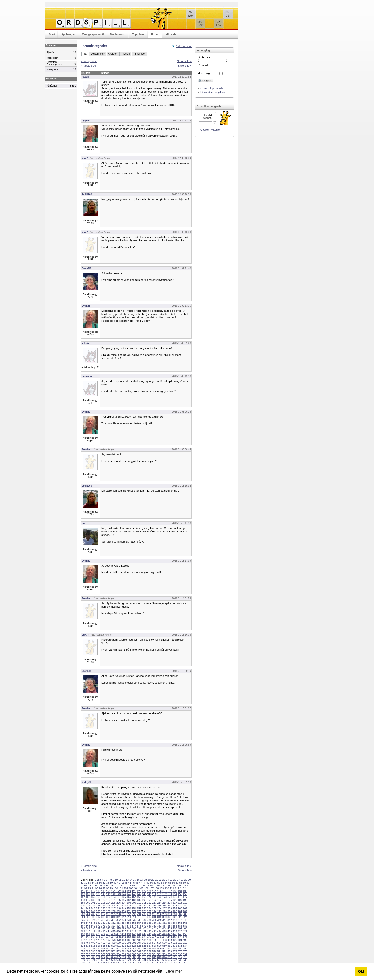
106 (146, 888)
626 (119, 960)
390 (93, 928)
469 (175, 937)
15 (135, 880)
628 (129, 960)
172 (159, 897)
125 (134, 891)
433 (98, 934)
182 (103, 900)
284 (88, 914)
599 (88, 957)
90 (188, 885)
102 (126, 888)
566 (134, 951)
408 (185, 928)
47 (140, 883)
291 (124, 914)
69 (111, 885)
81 (155, 885)
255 (154, 908)
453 (93, 937)
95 (97, 888)
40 (115, 883)
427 (175, 931)
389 (88, 928)
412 (98, 931)
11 (120, 880)
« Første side (88, 66)
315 (139, 917)
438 (124, 934)
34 (93, 883)
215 (165, 903)
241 (83, 908)
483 (139, 940)
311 (119, 917)
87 (177, 885)
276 (154, 911)
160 (98, 897)
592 (159, 954)
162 (108, 897)
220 (83, 906)
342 (170, 920)
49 (148, 883)
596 (180, 954)
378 (139, 926)
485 (149, 940)
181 (98, 900)
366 (185, 923)
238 (175, 906)
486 (154, 940)
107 (151, 888)
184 (114, 900)
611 (149, 957)
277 (159, 911)
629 (134, 960)
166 (129, 897)
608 (134, 957)
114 (187, 888)
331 (114, 920)
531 (170, 946)
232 (144, 906)
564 (124, 951)
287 (103, 914)
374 (119, 926)
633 (154, 960)
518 (103, 946)
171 (154, 897)
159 (93, 897)
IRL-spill (125, 54)
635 (165, 960)
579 (93, 954)
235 (159, 906)
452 (88, 937)
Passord (203, 65)
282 (185, 911)
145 (129, 894)
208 (129, 903)
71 (119, 885)
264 (93, 911)
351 (108, 923)
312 (124, 917)
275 (149, 911)
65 (97, 885)
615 (170, 957)
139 (98, 894)
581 (103, 954)
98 (108, 888)
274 (144, 911)
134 (180, 891)
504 (139, 943)
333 (124, 920)
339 (154, 920)
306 (93, 917)
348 (93, 923)
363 (170, 923)
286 (98, 914)
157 (83, 897)
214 (159, 903)
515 (88, 946)
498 (108, 943)
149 (149, 894)
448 (175, 934)
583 (114, 954)
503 (134, 943)
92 (86, 888)
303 (185, 914)
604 (114, 957)
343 (175, 920)
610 (144, 957)
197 (180, 900)
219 (185, 903)
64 (93, 885)
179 (88, 900)
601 (98, 957)
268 (114, 911)
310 (114, 917)
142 (114, 894)
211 (144, 903)
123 (124, 891)
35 (97, 883)
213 (154, 903)
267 (108, 911)
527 (149, 946)
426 (170, 931)
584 (119, 954)
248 (119, 908)
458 (119, 937)
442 (144, 934)
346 (83, 923)
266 (103, 911)
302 (180, 914)
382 (159, 926)
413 (103, 931)
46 (137, 883)
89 (184, 885)
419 (134, 931)
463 (144, 937)
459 (124, 937)
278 (165, 911)
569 (149, 951)
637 (175, 960)
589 (144, 954)
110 (167, 888)
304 (83, 917)
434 (103, 934)
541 (114, 948)
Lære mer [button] (174, 971)
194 (165, 900)
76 (137, 885)
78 (144, 885)
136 (83, 894)
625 (114, 960)
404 (165, 928)
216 (170, 903)
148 (144, 894)
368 (88, 926)
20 (153, 880)
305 (88, 917)
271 (129, 911)
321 (170, 917)
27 (178, 880)
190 (144, 900)
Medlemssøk (118, 34)
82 (159, 885)
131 (165, 891)
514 (83, 946)
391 (98, 928)
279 (170, 911)
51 (155, 883)
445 (159, 934)
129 (154, 891)
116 (88, 891)
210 (139, 903)
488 (165, 940)
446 (165, 934)
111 (172, 888)
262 (83, 911)
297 (154, 914)
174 (170, 897)
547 (144, 948)
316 (144, 917)
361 (159, 923)
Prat (85, 54)
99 (111, 888)
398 (134, 928)
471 (185, 937)
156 (185, 894)
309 (108, 917)
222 (93, 906)
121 (114, 891)
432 (93, 934)
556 (83, 951)
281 (180, 911)
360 (154, 923)
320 (165, 917)
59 (184, 883)
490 (175, 940)
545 (134, 948)
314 (134, 917)
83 (162, 885)
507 (154, 943)
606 (124, 957)
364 (175, 923)
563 (119, 951)
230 (134, 906)
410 (88, 931)
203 (103, 903)
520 (114, 946)
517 (98, 946)
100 (116, 888)
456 (108, 937)
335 (134, 920)
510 (170, 943)
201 (93, 903)
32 (86, 883)
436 (114, 934)
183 (108, 900)
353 (119, 923)
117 (93, 891)
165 (124, 897)
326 (88, 920)
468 (170, 937)
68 (108, 885)
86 (173, 885)
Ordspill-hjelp (98, 54)
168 (139, 897)
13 (127, 880)
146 (134, 894)
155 (180, 894)
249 (124, 908)
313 (129, 917)
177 (185, 897)
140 (103, 894)
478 (114, 940)
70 (115, 885)
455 (103, 937)
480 (124, 940)
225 (108, 906)
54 (166, 883)
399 (139, 928)
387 (185, 926)
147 (139, 894)
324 (185, 917)
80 (151, 885)
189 (139, 900)
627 (124, 960)
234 (154, 906)
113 (182, 888)
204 (108, 903)
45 (133, 883)
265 (98, 911)
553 (175, 948)
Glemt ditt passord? (212, 88)
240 (185, 906)
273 (139, 911)
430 (83, 934)
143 (119, 894)
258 (170, 908)
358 (144, 923)
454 (98, 937)
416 (119, 931)
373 (114, 926)
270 (124, 911)
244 (98, 908)
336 (139, 920)
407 (180, 928)
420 (139, 931)
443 (149, 934)
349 (98, 923)
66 (100, 885)
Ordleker (113, 54)
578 (88, 954)
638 (180, 960)
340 (159, 920)
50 (151, 883)
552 (170, 948)
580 (98, 954)
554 (180, 948)
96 (100, 888)
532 (175, 946)
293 (134, 914)
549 (154, 948)
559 (98, 951)
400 (144, 928)
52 (159, 883)
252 (139, 908)
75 (133, 885)
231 (139, 906)
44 (130, 883)
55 (170, 883)
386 (180, 926)
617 (180, 957)
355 (129, 923)
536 (88, 948)
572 (165, 951)
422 (149, 931)
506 (149, 943)
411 (93, 931)
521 (119, 946)
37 (104, 883)
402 (154, 928)
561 (108, 951)
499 (114, 943)
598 (83, 957)
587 (134, 954)
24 (167, 880)
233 (149, 906)
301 (175, 914)
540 (108, 948)
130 (159, 891)
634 (159, 960)
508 (159, 943)
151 (159, 894)
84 (166, 885)
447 (170, 934)
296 (149, 914)
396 (124, 928)
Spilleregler (68, 34)
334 (129, 920)
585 (124, 954)
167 (134, 897)
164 (119, 897)
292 (129, 914)
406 (175, 928)
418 (129, 931)
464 (149, 937)
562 (114, 951)
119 (103, 891)
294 (139, 914)
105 (141, 888)
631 (144, 960)
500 (119, 943)
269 (119, 911)
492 (185, 940)
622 (98, 960)
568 (144, 951)
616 (175, 957)
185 (119, 900)
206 (119, 903)
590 (149, 954)
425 (165, 931)
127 (144, 891)
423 (154, 931)
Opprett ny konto (210, 130)
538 (98, 948)
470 (180, 937)
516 (93, 946)
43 (126, 883)
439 (129, 934)
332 (119, 920)
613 (159, 957)
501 (124, 943)
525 (139, 946)
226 (114, 906)
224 (103, 906)
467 (165, 937)
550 (159, 948)
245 (103, 908)
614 (165, 957)
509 (165, 943)
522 (124, 946)
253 (144, 908)
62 (86, 885)
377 (134, 926)
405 (170, 928)
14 (131, 880)
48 (144, 883)
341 (165, 920)
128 (149, 891)
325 (83, 920)
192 (154, 900)
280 (175, 911)
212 (149, 903)
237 (170, 906)
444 (154, 934)
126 (139, 891)
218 (180, 903)
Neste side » (184, 61)
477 (108, 940)
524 (134, 946)
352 (114, 923)
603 (108, 957)
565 (129, 951)
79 (148, 885)
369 (93, 926)
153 (170, 894)
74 (130, 885)
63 (89, 885)
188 (134, 900)
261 (185, 908)
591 (154, 954)
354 (124, 923)
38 (108, 883)
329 (103, 920)
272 (134, 911)
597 (185, 954)
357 (139, 923)
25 (171, 880)
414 (108, 931)
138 (93, 894)
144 (124, 894)
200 (88, 903)
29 (186, 880)
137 (88, 894)
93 (89, 888)
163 (114, 897)
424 (159, 931)
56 (173, 883)
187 (129, 900)
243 (93, 908)
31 (82, 883)
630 (139, 960)
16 (138, 880)
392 (103, 928)
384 (170, 926)
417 (124, 931)
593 (165, 954)
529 (159, 946)
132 (170, 891)
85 (170, 885)
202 (98, 903)
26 (175, 880)
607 (129, 957)
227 (119, 906)
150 (154, 894)
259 (175, 908)
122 (119, 891)
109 (162, 888)
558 (93, 951)
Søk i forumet (184, 46)
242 (88, 908)
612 (154, 957)
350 (103, 923)
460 (129, 937)
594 (170, 954)
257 (165, 908)
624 (108, 960)
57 (177, 883)
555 (185, 948)
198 (185, 900)
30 (189, 880)
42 (122, 883)
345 (185, 920)
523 (129, 946)
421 (144, 931)
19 (149, 880)
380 (149, 926)
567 (139, 951)
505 (144, 943)
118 (98, 891)
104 (136, 888)
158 (88, 897)
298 (159, 914)
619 (83, 960)
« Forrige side (89, 61)
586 (129, 954)
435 (108, 934)
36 (100, 883)
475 (98, 940)
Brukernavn (205, 57)
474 (93, 940)
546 (139, 948)
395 (119, 928)
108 (156, 888)
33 (89, 883)
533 (180, 946)
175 (175, 897)
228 (124, 906)
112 (177, 888)
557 (88, 951)
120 (108, 891)
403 (159, 928)
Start (52, 34)
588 (139, 954)
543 (124, 948)
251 (134, 908)
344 (180, 920)
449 (180, 934)
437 (119, 934)
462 (139, 937)
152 (165, 894)
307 (98, 917)
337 (144, 920)
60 (188, 883)
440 (134, 934)
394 (114, 928)
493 (83, 943)
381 (154, 926)
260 (180, 908)
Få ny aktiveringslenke (213, 92)
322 (175, 917)
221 (88, 906)
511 (175, 943)
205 (114, 903)
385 (175, 926)
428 (180, 931)
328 (98, 920)
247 (114, 908)
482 (134, 940)
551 (165, 948)
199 (83, 903)
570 (154, 951)
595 (175, 954)
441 (139, 934)
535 (83, 948)
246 (108, 908)
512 (180, 943)
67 (104, 885)
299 (165, 914)
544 (129, 948)
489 (170, 940)
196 (175, 900)
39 (111, 883)
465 (154, 937)
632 (149, 960)
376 (129, 926)
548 (149, 948)
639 (185, 960)
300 (170, 914)
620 (88, 960)
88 (181, 885)
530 (165, 946)
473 (88, 940)
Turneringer (139, 54)
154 (175, 894)
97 (104, 888)
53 (162, 883)
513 (185, 943)
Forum (155, 34)
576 (185, 951)
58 (181, 883)
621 (93, 960)
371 (103, 926)
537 (93, 948)
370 (98, 926)
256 (159, 908)
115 (83, 891)
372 (108, 926)
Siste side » (185, 66)
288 (108, 914)
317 (149, 917)
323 (180, 917)
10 (116, 880)
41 (119, 883)
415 (114, 931)
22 (160, 880)
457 (114, 937)
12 (124, 880)
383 (165, 926)
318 (154, 917)
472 (83, 940)
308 (103, 917)
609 (139, 957)
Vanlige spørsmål (93, 34)
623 (103, 960)
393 (108, 928)
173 (165, 897)
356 (134, 923)
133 (175, 891)
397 (129, 928)
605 (119, 957)
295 (144, 914)
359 (149, 923)
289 (114, 914)
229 (129, 906)
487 (159, 940)
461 (134, 937)
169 (144, 897)
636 (170, 960)
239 (180, 906)
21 (156, 880)
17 (142, 880)
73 (126, 885)
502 (129, 943)
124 (129, 891)
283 (83, 914)
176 (180, 897)
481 (129, 940)
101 (121, 888)
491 (180, 940)
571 (159, 951)
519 (108, 946)
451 (83, 937)
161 (103, 897)
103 (131, 888)
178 (83, 900)
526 (144, 946)
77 (140, 885)
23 (164, 880)
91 (82, 888)
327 (93, 920)
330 (108, 920)
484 (144, 940)
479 (119, 940)
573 (170, 951)
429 (185, 931)
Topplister (139, 34)
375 (124, 926)
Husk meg (204, 73)
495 (93, 943)
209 (134, 903)
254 (149, 908)
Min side (171, 34)
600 (93, 957)
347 (88, 923)
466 (159, 937)
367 (83, 926)
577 (83, 954)
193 (159, 900)
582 (108, 954)
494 (88, 943)
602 (103, 957)
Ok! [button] (361, 971)
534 (185, 946)
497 (103, 943)
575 (180, 951)
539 (103, 948)
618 (185, 957)
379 (144, 926)
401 (149, 928)
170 (149, 897)
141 (108, 894)
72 (122, 885)
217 (175, 903)
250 (129, 908)
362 (165, 923)
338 (149, 920)
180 (93, 900)
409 (83, 931)
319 (159, 917)
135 (185, 891)
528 (154, 946)
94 (93, 888)
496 (98, 943)
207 (124, 903)
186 (124, 900)
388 (83, 928)
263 (88, 911)
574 (175, 951)
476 (103, 940)
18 (145, 880)
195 (170, 900)
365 (180, 923)
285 (93, 914)
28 (182, 880)
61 (82, 885)
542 (119, 948)
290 (119, 914)
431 (88, 934)
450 (185, 934)
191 (149, 900)
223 (98, 906)
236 (165, 906)
